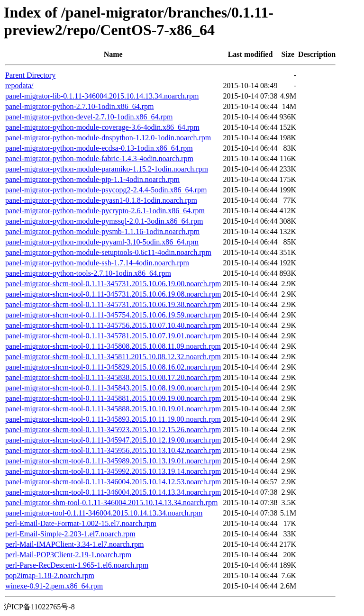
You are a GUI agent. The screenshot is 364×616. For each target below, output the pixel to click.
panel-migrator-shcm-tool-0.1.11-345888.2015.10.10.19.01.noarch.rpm (113, 409)
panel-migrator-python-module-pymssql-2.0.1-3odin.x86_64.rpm (104, 221)
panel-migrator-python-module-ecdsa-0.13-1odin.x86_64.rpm (99, 148)
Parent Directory (30, 75)
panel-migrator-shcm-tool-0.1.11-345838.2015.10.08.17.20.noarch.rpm (113, 377)
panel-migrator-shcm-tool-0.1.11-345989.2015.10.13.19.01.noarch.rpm (113, 461)
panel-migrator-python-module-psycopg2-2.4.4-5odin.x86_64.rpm (106, 190)
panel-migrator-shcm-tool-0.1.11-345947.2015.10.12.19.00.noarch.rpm (113, 440)
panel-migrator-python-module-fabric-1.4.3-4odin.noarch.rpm (99, 159)
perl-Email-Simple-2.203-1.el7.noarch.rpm (70, 534)
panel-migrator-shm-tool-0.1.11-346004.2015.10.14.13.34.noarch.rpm (111, 503)
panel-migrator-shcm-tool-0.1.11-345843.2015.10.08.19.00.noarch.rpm (113, 388)
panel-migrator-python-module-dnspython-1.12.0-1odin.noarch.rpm (108, 138)
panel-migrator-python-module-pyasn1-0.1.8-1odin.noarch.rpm (101, 200)
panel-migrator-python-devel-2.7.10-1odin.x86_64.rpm (89, 117)
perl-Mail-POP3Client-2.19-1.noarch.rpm (68, 555)
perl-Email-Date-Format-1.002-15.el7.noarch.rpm (81, 523)
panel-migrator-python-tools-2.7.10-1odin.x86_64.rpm (88, 273)
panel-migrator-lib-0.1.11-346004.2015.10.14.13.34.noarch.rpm (102, 96)
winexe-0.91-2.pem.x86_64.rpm (54, 586)
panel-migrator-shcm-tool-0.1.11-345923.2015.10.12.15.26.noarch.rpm (113, 430)
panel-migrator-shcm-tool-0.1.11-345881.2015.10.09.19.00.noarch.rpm (113, 398)
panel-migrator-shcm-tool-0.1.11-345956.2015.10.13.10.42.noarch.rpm (113, 450)
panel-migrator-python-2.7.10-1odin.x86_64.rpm (79, 106)
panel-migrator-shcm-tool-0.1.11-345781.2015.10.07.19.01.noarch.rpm (113, 336)
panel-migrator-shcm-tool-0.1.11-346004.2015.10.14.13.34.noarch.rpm (113, 492)
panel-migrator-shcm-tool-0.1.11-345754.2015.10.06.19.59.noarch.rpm (113, 315)
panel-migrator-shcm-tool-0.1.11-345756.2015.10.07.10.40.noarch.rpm (113, 325)
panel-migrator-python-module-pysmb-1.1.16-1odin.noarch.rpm (102, 231)
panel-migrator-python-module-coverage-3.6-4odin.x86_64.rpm (102, 127)
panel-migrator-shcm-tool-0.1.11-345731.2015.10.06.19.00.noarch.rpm (113, 284)
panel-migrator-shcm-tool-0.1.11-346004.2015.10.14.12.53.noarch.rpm (113, 482)
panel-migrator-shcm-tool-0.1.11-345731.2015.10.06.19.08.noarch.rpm (113, 294)
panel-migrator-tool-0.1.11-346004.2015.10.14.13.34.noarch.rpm (104, 513)
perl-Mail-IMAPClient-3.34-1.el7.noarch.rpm (74, 544)
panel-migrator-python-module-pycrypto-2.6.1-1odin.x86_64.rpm (105, 211)
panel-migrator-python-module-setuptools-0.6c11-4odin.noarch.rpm (108, 252)
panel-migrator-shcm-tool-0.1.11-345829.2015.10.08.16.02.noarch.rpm (113, 367)
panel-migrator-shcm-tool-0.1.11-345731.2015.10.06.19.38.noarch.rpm (113, 304)
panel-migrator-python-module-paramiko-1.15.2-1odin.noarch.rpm (107, 169)
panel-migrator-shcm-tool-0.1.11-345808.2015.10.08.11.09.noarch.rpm (113, 346)
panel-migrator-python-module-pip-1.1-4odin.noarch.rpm (92, 179)
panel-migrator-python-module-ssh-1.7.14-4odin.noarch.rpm (97, 263)
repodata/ (19, 86)
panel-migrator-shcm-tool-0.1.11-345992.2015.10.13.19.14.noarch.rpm (113, 471)
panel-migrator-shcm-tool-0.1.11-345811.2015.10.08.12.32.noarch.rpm (113, 357)
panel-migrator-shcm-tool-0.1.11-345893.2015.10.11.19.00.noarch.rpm (113, 419)
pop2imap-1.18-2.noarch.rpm (50, 575)
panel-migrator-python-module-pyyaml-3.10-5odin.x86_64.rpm (102, 242)
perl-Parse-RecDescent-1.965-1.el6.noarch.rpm (77, 565)
